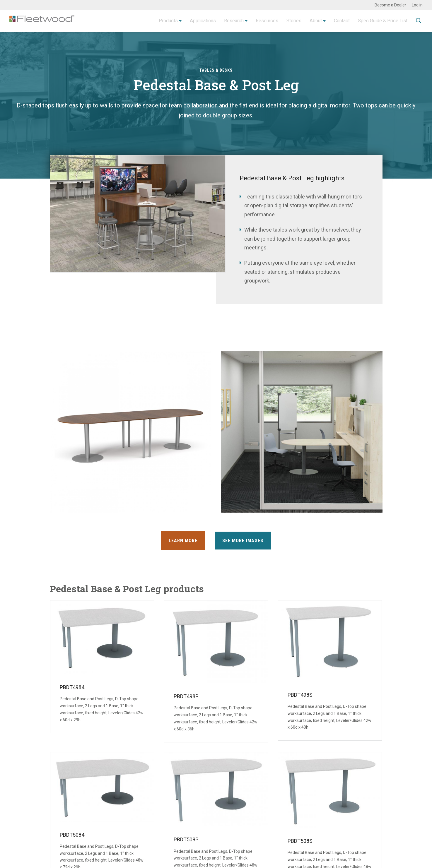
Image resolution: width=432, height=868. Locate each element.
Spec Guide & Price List (380, 21)
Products (148, 21)
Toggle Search (419, 21)
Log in (417, 5)
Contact (336, 21)
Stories (284, 21)
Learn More (181, 541)
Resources (255, 21)
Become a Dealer (390, 5)
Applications (185, 21)
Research (219, 21)
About (308, 21)
